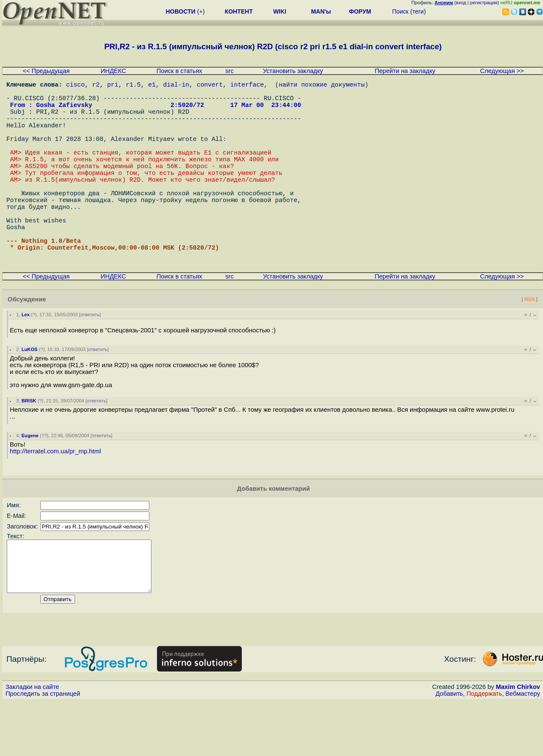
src (230, 71)
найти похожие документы (322, 86)
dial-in (176, 86)
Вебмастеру (523, 748)
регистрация (484, 3)
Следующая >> (502, 71)
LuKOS (30, 393)
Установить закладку (293, 71)
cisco (76, 86)
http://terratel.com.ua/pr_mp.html (55, 495)
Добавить (449, 748)
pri (112, 86)
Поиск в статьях (179, 71)
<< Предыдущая (46, 71)
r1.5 (133, 86)
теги (418, 11)
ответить (90, 359)
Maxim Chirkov (518, 741)
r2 (96, 86)
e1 (152, 86)
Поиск (400, 11)
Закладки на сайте (32, 741)
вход (461, 3)
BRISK (29, 445)
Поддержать (484, 748)
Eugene (30, 480)
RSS (529, 343)
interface (247, 86)
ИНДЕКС (113, 71)
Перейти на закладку (405, 71)
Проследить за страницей (43, 748)
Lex (26, 359)
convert (210, 86)
